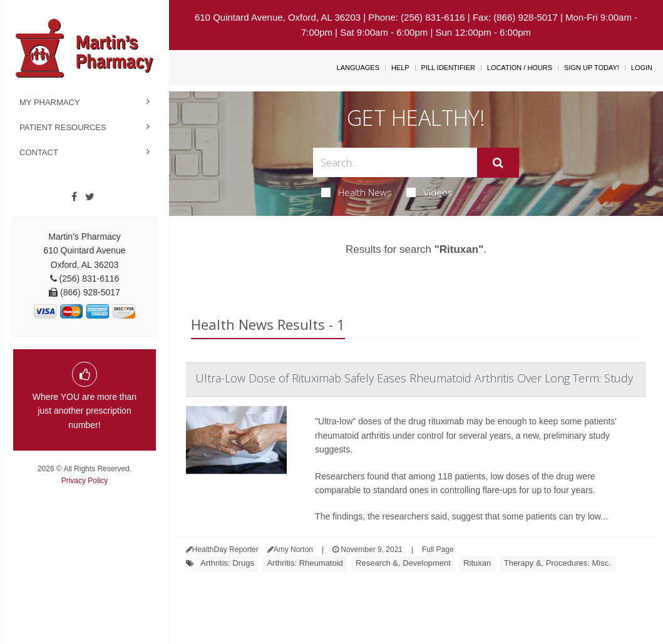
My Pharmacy (50, 102)
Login (642, 68)
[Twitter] (90, 197)
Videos (429, 192)
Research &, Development (403, 563)
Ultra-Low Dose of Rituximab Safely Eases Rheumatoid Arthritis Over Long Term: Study (414, 378)
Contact (39, 152)
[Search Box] (395, 162)
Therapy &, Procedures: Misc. (558, 563)
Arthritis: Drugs (227, 563)
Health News (357, 192)
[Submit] (498, 163)
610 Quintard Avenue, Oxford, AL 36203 (278, 17)
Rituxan (477, 563)
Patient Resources (63, 127)
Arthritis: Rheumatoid (305, 563)
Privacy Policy (85, 481)
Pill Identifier (448, 68)
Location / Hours (520, 68)
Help (400, 68)
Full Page (438, 549)
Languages (358, 68)
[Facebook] (74, 197)
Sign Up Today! (592, 68)
